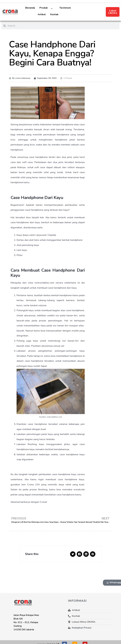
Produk (47, 9)
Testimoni (65, 8)
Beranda (30, 8)
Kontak (54, 14)
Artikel (42, 14)
